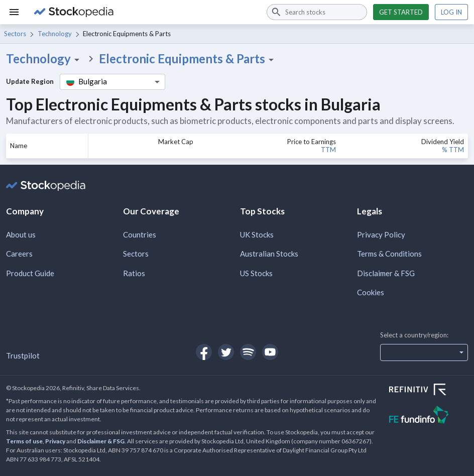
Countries (140, 234)
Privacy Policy (381, 234)
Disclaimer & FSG (386, 273)
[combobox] (317, 12)
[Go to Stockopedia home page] (144, 12)
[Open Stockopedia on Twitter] (226, 352)
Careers (19, 254)
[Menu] (14, 12)
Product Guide (30, 273)
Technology (55, 34)
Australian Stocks (269, 254)
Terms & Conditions (389, 254)
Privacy (55, 441)
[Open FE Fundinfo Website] (429, 416)
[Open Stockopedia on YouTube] (270, 352)
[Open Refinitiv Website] (429, 391)
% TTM (453, 150)
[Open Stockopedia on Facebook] (204, 352)
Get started (401, 12)
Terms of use (24, 441)
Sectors (15, 34)
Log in (451, 12)
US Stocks (256, 273)
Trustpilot (23, 355)
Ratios (134, 273)
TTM (328, 150)
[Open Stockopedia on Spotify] (248, 352)
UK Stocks (257, 234)
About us (21, 234)
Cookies (371, 292)
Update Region (30, 81)
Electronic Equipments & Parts (188, 59)
